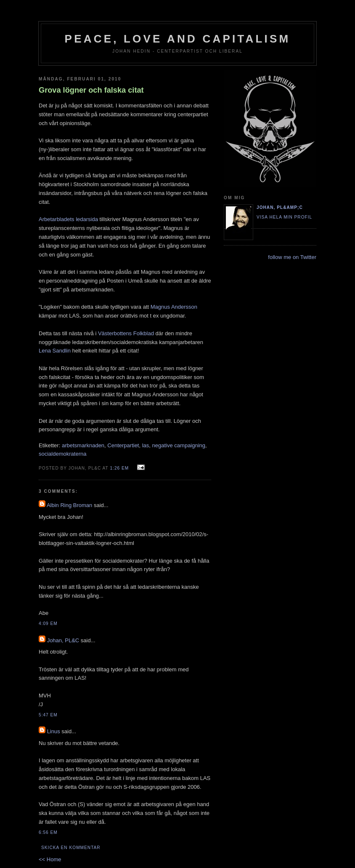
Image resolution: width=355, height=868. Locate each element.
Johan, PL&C (63, 640)
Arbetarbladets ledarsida (68, 219)
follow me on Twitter (292, 257)
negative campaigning (179, 445)
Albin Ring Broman (69, 505)
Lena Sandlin (55, 351)
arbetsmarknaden (83, 445)
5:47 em (48, 715)
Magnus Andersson (174, 307)
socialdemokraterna (62, 454)
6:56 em (48, 832)
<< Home (50, 859)
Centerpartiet (123, 445)
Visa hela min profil (284, 217)
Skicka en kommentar (71, 848)
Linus (54, 731)
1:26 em (119, 468)
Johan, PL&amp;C (280, 207)
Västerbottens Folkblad (126, 333)
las (146, 445)
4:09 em (48, 624)
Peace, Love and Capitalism (178, 39)
